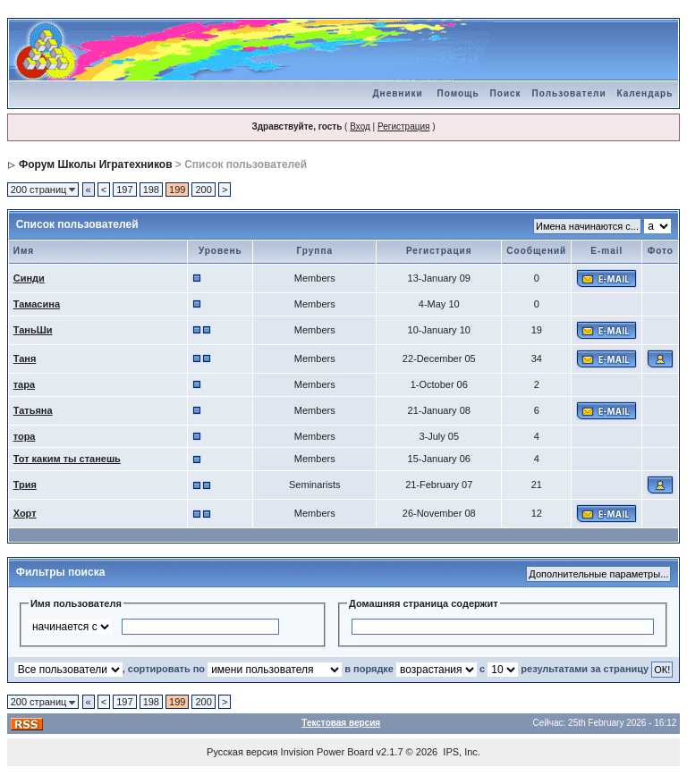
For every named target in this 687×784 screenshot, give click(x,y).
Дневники (397, 93)
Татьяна (33, 410)
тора (25, 436)
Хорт (25, 513)
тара (24, 384)
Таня (25, 358)
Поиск (506, 93)
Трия (25, 485)
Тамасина (37, 304)
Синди (29, 278)
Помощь (458, 93)
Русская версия (242, 752)
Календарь (645, 93)
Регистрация (403, 126)
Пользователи (569, 93)
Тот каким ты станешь (67, 459)
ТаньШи (33, 330)
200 (203, 190)
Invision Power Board (327, 752)
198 (151, 190)
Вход (360, 126)
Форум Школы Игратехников (96, 164)
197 (124, 190)
